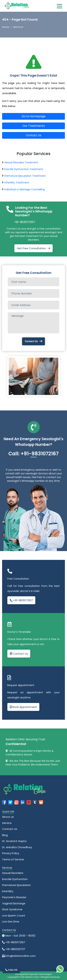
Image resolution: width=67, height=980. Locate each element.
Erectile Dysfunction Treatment (24, 169)
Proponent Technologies (40, 974)
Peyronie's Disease (14, 897)
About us (8, 817)
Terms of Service (13, 859)
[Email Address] (33, 305)
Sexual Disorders (13, 873)
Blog (5, 835)
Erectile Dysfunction (15, 879)
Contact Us (33, 135)
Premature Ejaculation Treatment (25, 176)
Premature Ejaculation (16, 885)
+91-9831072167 (25, 222)
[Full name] (33, 282)
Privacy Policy (11, 853)
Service (7, 823)
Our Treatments (34, 126)
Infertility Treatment (17, 183)
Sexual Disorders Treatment (21, 162)
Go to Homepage (34, 116)
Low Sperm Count (14, 915)
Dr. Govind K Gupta (14, 841)
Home (6, 27)
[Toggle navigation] (59, 6)
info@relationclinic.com (20, 956)
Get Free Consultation (31, 248)
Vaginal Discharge (14, 903)
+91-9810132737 (15, 949)
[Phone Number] (33, 293)
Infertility (8, 891)
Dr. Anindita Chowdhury (17, 847)
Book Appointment (23, 707)
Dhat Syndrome (12, 909)
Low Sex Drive (11, 921)
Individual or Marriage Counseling (24, 189)
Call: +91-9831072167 (33, 454)
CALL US (11, 970)
